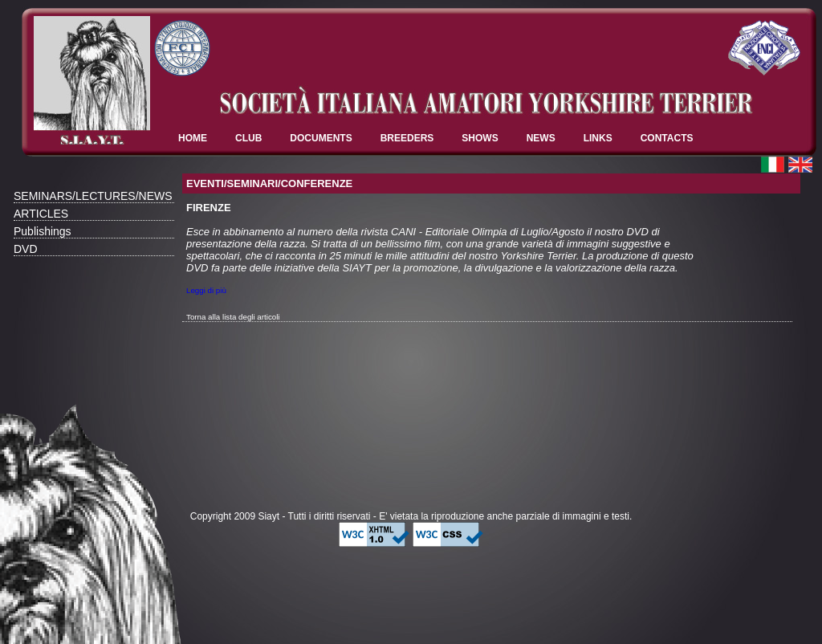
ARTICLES (41, 214)
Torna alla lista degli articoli (233, 317)
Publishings (43, 231)
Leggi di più (206, 290)
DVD (26, 249)
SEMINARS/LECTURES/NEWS (93, 196)
